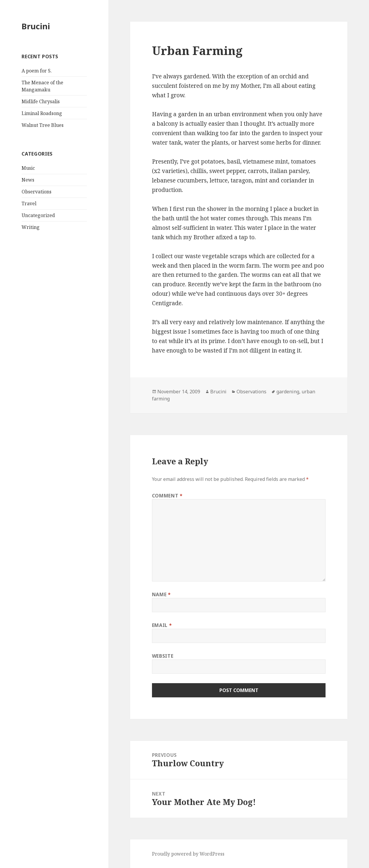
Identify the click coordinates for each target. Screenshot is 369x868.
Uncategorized (38, 215)
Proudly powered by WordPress (188, 854)
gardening (288, 392)
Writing (31, 227)
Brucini (36, 26)
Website (163, 656)
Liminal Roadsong (42, 113)
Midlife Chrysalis (41, 101)
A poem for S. (37, 71)
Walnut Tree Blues (43, 125)
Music (28, 168)
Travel (29, 203)
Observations (37, 192)
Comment (167, 496)
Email (162, 625)
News (28, 180)
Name (161, 594)
